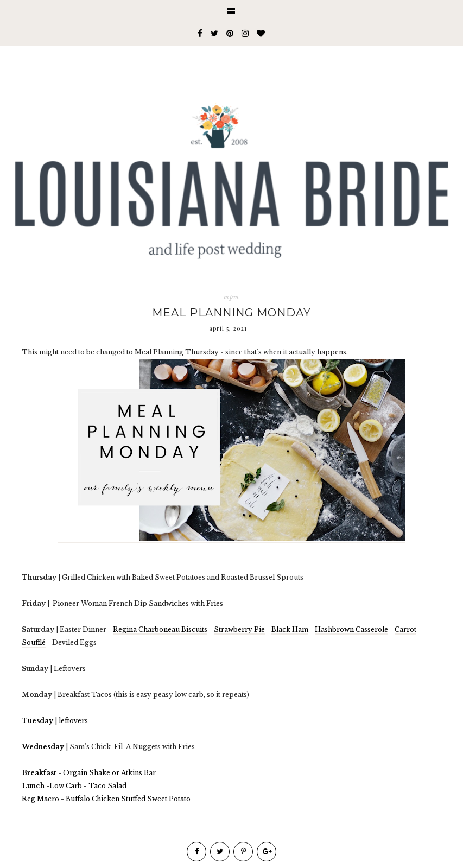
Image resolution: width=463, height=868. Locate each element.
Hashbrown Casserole (351, 629)
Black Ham (290, 629)
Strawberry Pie (239, 629)
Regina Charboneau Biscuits (160, 629)
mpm (231, 297)
